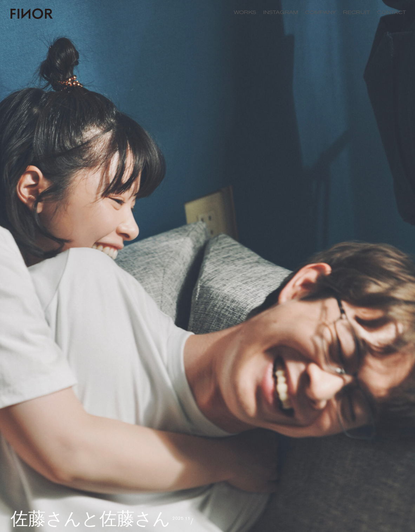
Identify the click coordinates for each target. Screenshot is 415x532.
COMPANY (321, 12)
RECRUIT (357, 12)
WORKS (245, 12)
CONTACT (392, 12)
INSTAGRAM (281, 12)
